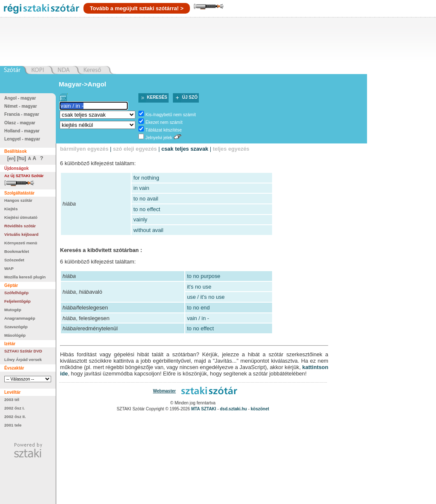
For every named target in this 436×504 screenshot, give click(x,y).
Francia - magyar (22, 114)
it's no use (199, 287)
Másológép (15, 335)
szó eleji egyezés (135, 149)
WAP (9, 268)
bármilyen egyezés (84, 149)
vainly (140, 219)
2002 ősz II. (15, 417)
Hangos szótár (18, 200)
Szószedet (14, 260)
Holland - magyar (22, 131)
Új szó (190, 97)
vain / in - (198, 318)
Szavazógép (16, 327)
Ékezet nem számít (164, 122)
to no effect (147, 209)
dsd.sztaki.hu (234, 409)
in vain (141, 188)
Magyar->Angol (82, 84)
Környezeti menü (21, 243)
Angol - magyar (20, 98)
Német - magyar (21, 106)
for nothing (146, 178)
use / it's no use (206, 297)
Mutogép (13, 310)
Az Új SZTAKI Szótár (24, 176)
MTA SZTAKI (204, 409)
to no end (198, 308)
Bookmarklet (17, 251)
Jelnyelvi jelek (159, 138)
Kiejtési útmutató (21, 217)
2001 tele (13, 425)
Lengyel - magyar (22, 139)
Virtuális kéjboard (21, 234)
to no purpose (204, 276)
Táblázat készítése (164, 130)
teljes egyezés (231, 149)
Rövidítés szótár (20, 226)
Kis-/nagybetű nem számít (171, 115)
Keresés (157, 97)
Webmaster (164, 391)
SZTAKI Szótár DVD (23, 351)
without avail (148, 230)
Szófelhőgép (16, 293)
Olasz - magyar (20, 123)
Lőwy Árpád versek (23, 359)
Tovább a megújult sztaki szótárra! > (137, 8)
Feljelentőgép (17, 301)
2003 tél (12, 399)
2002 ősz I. (14, 408)
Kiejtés (11, 209)
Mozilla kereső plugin (25, 277)
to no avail (146, 199)
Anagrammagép (20, 318)
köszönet (260, 409)
